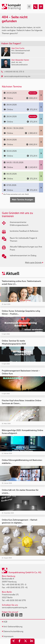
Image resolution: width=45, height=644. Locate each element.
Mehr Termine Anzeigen (22, 200)
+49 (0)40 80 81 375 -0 (16, 585)
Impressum (8, 636)
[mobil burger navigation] (29, 7)
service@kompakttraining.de (15, 607)
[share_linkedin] (32, 641)
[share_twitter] (26, 641)
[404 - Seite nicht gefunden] (35, 7)
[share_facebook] (20, 641)
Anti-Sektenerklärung (12, 627)
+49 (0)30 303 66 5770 (16, 600)
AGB (5, 622)
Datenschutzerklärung (13, 631)
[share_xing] (14, 641)
